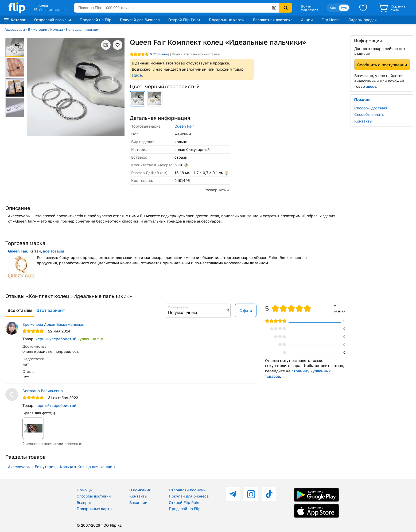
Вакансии (138, 502)
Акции (307, 20)
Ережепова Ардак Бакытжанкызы (53, 324)
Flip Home (331, 20)
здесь (137, 75)
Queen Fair (184, 126)
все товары (53, 251)
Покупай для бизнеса (140, 20)
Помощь (84, 490)
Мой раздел (309, 10)
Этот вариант (51, 310)
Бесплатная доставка (273, 20)
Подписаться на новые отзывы (196, 54)
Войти (306, 6)
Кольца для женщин (83, 29)
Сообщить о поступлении (382, 65)
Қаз (333, 8)
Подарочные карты (227, 20)
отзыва (161, 54)
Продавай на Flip (96, 20)
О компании (140, 490)
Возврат (84, 502)
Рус (344, 8)
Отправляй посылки (53, 20)
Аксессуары (15, 29)
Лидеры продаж (363, 20)
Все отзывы (20, 310)
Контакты (363, 121)
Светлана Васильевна (43, 391)
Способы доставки (371, 108)
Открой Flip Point (184, 20)
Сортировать (178, 307)
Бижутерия (38, 29)
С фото (246, 310)
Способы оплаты (369, 114)
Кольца (57, 29)
